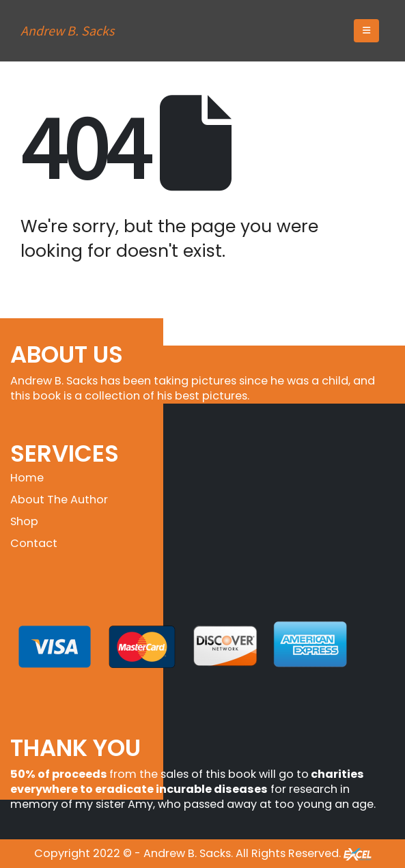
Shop (24, 521)
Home (27, 478)
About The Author (59, 500)
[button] (366, 31)
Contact (34, 543)
